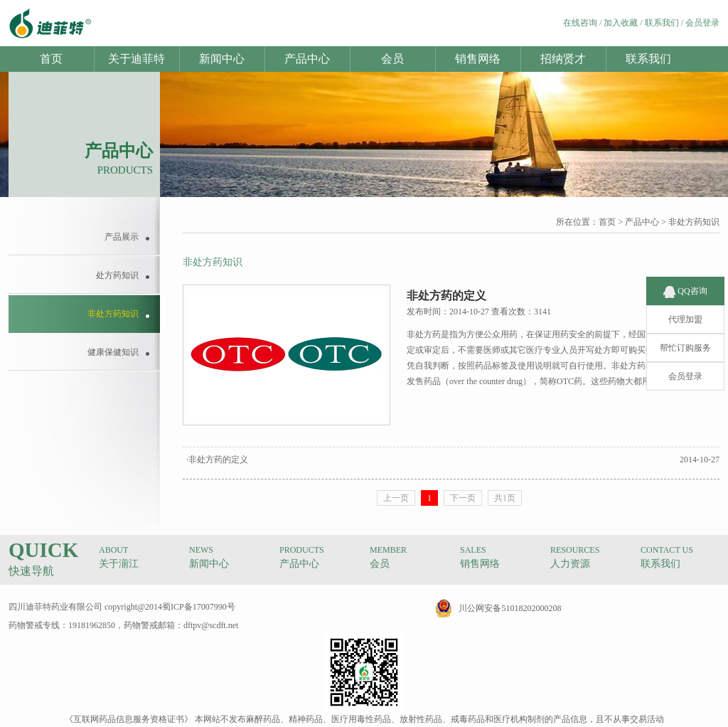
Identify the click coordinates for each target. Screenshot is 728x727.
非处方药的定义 (446, 296)
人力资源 (570, 564)
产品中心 (307, 59)
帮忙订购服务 (685, 336)
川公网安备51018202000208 (510, 608)
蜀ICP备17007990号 (199, 607)
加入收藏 (621, 23)
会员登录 (702, 23)
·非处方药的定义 (217, 460)
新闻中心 (222, 59)
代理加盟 (685, 307)
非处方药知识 (694, 222)
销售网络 (478, 59)
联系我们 (662, 23)
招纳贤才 (563, 59)
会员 (392, 59)
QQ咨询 (685, 279)
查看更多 (674, 381)
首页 (51, 59)
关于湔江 (119, 564)
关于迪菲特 (136, 59)
